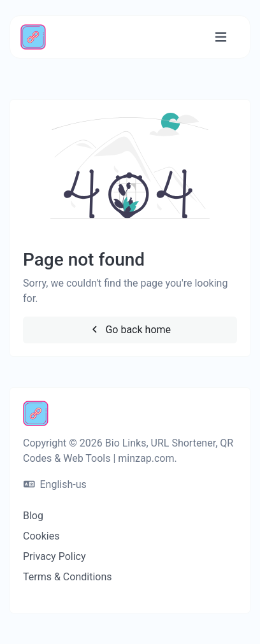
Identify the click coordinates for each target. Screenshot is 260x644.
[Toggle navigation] (221, 37)
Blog (33, 516)
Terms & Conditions (68, 577)
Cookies (41, 536)
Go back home (130, 330)
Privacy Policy (54, 556)
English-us (55, 484)
